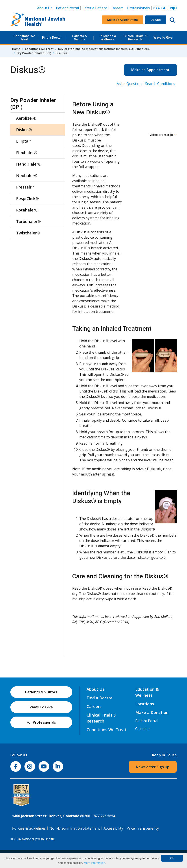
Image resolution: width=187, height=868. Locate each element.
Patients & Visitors (80, 38)
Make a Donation (152, 712)
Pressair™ (25, 187)
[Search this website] (172, 20)
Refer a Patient (95, 8)
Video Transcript (163, 135)
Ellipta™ (24, 141)
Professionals (138, 8)
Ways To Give (41, 707)
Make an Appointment (123, 20)
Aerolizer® (26, 118)
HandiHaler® (29, 164)
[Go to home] (38, 20)
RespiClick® (27, 198)
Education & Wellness (107, 38)
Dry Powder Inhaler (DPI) (34, 53)
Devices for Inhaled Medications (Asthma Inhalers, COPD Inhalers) (104, 49)
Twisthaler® (28, 233)
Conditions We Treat (24, 38)
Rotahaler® (27, 210)
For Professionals (41, 722)
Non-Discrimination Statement (75, 828)
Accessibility (113, 828)
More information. (95, 863)
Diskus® (24, 130)
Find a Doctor (52, 38)
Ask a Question (129, 84)
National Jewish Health (38, 839)
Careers (117, 8)
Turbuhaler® (28, 221)
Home (16, 49)
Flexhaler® (27, 153)
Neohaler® (27, 175)
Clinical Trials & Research (135, 38)
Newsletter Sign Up (153, 767)
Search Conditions (160, 84)
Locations (145, 704)
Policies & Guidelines (29, 828)
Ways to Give (163, 38)
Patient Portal (67, 8)
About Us (45, 8)
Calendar (143, 729)
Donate (156, 20)
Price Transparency (143, 828)
